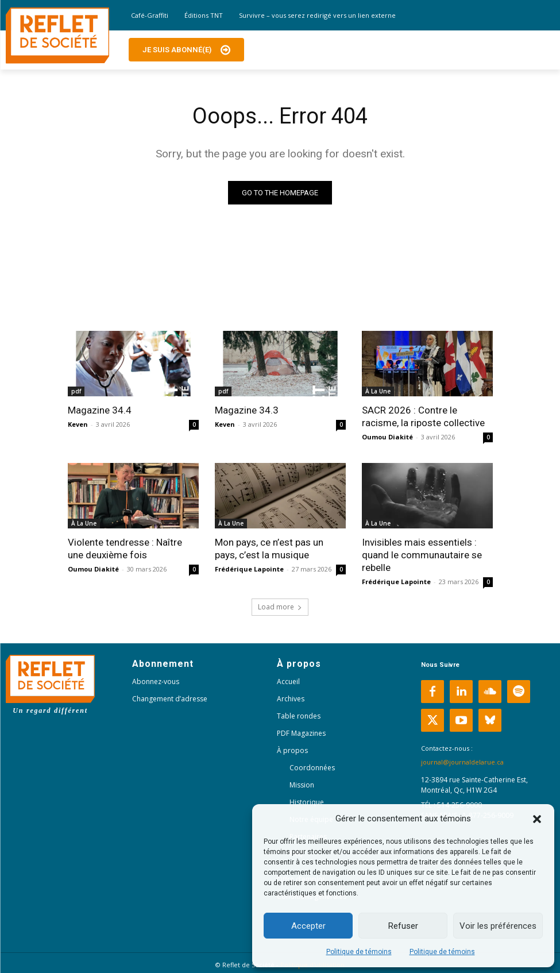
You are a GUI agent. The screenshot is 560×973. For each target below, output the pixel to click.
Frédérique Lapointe (249, 569)
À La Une (378, 391)
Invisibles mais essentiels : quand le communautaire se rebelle (422, 555)
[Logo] (57, 36)
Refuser (403, 926)
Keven (78, 424)
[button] (537, 819)
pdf (76, 391)
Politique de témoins (359, 952)
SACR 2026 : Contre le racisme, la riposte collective (423, 416)
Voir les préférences (498, 926)
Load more (280, 607)
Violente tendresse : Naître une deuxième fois (125, 549)
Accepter (308, 926)
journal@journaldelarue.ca (462, 762)
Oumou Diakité (387, 437)
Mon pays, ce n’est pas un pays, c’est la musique (269, 549)
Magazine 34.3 (247, 410)
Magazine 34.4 (100, 410)
